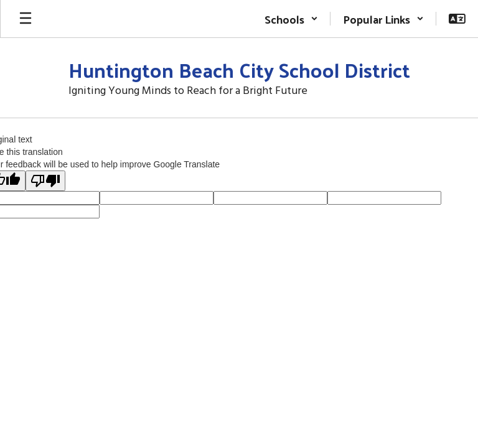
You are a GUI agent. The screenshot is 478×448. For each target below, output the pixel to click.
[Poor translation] (45, 181)
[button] (291, 19)
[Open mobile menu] (26, 19)
